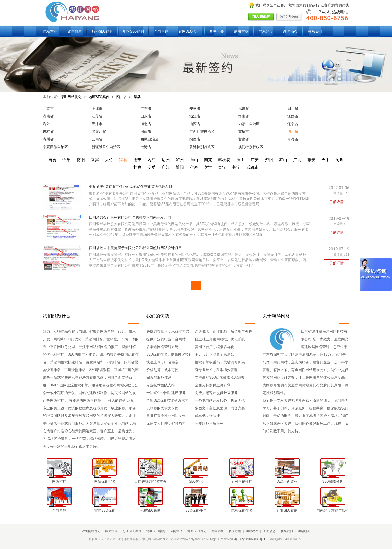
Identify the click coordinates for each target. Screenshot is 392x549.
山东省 (146, 116)
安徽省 (195, 109)
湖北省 (293, 109)
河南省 (146, 132)
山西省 (195, 124)
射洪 (208, 167)
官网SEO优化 (189, 31)
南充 (208, 160)
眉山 (241, 160)
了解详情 (337, 202)
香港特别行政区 (202, 147)
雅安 (311, 160)
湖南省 (48, 116)
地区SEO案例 (133, 31)
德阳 (81, 160)
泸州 (180, 160)
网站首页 (50, 31)
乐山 (194, 160)
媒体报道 (75, 31)
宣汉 (222, 167)
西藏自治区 (149, 139)
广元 (297, 160)
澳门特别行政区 (251, 147)
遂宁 (137, 160)
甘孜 (137, 167)
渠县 (137, 97)
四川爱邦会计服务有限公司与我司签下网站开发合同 (130, 217)
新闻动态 (290, 31)
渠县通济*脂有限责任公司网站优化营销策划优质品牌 (131, 187)
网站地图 (304, 531)
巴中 (326, 160)
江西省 (293, 116)
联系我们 (315, 31)
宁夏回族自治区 (55, 147)
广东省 (146, 109)
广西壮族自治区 (202, 132)
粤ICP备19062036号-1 (250, 539)
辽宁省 (293, 124)
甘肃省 (244, 139)
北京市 (48, 109)
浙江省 (195, 116)
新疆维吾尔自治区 (106, 147)
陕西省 (195, 139)
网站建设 (266, 31)
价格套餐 (217, 31)
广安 (255, 160)
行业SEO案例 (102, 31)
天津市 (97, 124)
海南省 (244, 116)
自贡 (52, 160)
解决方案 (241, 31)
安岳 (151, 167)
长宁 (236, 167)
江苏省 (97, 116)
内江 (151, 160)
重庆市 (244, 132)
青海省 (293, 139)
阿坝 (340, 160)
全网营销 (161, 31)
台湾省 (146, 147)
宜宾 (95, 160)
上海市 (97, 109)
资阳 (269, 160)
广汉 (166, 167)
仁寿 (194, 167)
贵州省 (48, 139)
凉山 (283, 160)
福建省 (244, 109)
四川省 (122, 97)
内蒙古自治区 (249, 124)
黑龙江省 (99, 132)
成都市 (253, 167)
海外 (46, 124)
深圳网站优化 (71, 97)
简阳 (180, 167)
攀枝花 (224, 160)
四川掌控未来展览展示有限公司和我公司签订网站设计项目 (135, 248)
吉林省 (48, 132)
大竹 (109, 160)
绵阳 (66, 160)
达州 (166, 160)
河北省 (146, 124)
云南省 (97, 139)
